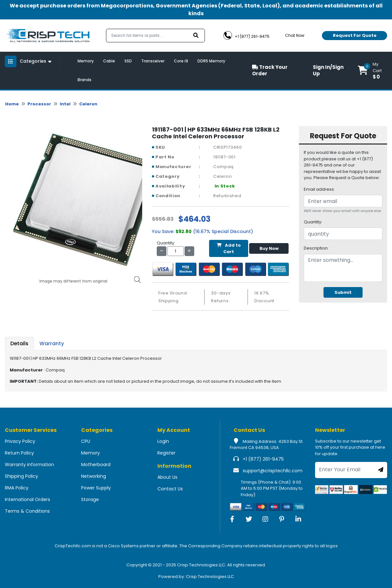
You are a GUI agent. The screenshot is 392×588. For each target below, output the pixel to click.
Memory (86, 61)
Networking (94, 476)
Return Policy (19, 453)
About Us (167, 477)
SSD (128, 61)
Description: (316, 248)
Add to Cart (229, 248)
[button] (372, 70)
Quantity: (313, 222)
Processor (39, 104)
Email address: (319, 189)
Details (19, 343)
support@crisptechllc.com (273, 471)
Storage (90, 499)
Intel (65, 104)
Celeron (88, 104)
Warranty (52, 343)
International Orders (27, 499)
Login (163, 441)
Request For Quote (355, 35)
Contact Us (170, 489)
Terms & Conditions (27, 511)
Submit (343, 292)
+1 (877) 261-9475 (263, 459)
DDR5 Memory (211, 61)
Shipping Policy (21, 476)
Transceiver (153, 61)
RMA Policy (17, 488)
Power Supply (96, 488)
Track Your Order (270, 70)
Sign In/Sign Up (328, 70)
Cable (109, 61)
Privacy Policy (20, 441)
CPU (86, 441)
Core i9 (181, 61)
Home (12, 104)
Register (166, 453)
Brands (85, 80)
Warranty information (29, 465)
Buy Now (269, 248)
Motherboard (96, 465)
